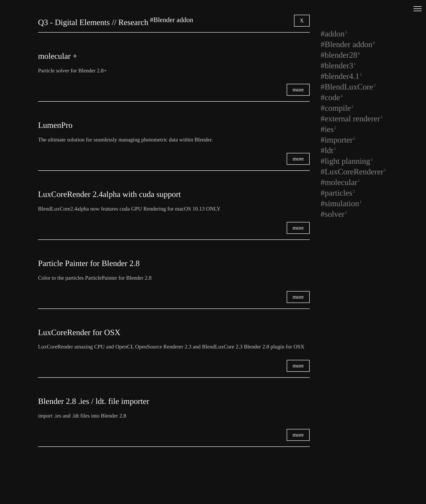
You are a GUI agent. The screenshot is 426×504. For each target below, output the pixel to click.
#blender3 (338, 66)
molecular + (58, 56)
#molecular (340, 182)
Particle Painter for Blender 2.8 (89, 263)
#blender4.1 (341, 76)
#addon (334, 34)
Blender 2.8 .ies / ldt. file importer (94, 401)
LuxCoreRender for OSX (79, 333)
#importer (338, 140)
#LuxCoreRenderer (353, 172)
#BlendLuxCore (348, 87)
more (298, 90)
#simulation (341, 204)
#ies (328, 129)
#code (332, 98)
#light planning (347, 161)
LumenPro (55, 125)
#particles (338, 193)
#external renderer (352, 119)
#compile (337, 108)
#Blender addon (348, 44)
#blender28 (340, 55)
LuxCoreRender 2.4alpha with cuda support (109, 194)
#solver (334, 214)
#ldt (328, 151)
